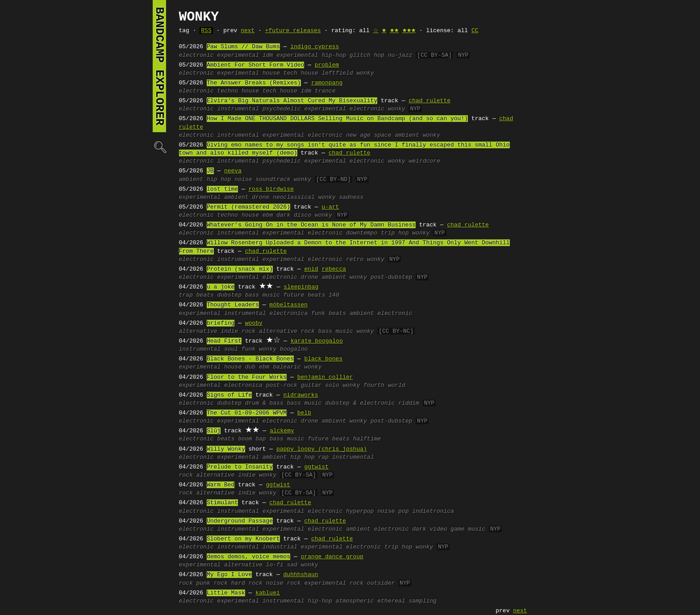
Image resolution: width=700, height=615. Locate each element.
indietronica (433, 511)
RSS (206, 31)
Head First (224, 341)
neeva (233, 171)
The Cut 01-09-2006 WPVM (247, 413)
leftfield (337, 73)
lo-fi (275, 565)
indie (247, 475)
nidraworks (301, 395)
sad (292, 565)
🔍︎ (159, 147)
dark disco (294, 215)
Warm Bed (221, 485)
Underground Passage (240, 521)
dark (419, 529)
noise (243, 180)
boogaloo (294, 349)
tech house (301, 73)
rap (323, 457)
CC (475, 31)
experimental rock (334, 583)
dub (250, 367)
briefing (221, 323)
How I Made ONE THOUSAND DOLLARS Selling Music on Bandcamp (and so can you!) (337, 119)
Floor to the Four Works (247, 377)
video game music (457, 529)
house (271, 73)
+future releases (293, 31)
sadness (351, 197)
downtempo (362, 233)
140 (334, 295)
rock (186, 475)
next (248, 31)
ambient (191, 180)
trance (325, 91)
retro (355, 259)
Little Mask (226, 593)
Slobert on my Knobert (243, 539)
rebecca (334, 269)
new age (358, 135)
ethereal (391, 601)
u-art (330, 207)
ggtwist (316, 467)
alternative (198, 331)
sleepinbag (301, 287)
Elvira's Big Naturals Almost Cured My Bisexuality (292, 101)
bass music (262, 295)
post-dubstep (392, 277)
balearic (287, 367)
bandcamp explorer (159, 66)
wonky (365, 73)
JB (210, 171)
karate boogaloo (317, 341)
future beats (304, 295)
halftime (367, 439)
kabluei (268, 593)
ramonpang (327, 83)
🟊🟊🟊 (409, 31)
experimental (238, 55)
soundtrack (273, 180)
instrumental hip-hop (297, 601)
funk (318, 314)
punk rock (212, 583)
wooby (254, 323)
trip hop (395, 233)
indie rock (238, 331)
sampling (422, 601)
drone (260, 197)
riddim (409, 403)
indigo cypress (315, 47)
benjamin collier (325, 377)
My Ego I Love (229, 575)
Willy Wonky (226, 449)
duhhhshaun (301, 575)
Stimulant (222, 503)
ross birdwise (271, 189)
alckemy (282, 431)
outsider (381, 583)
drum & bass (264, 403)
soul (231, 349)
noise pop (393, 511)
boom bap (252, 439)
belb (304, 413)
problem (327, 65)
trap (186, 295)
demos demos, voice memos (248, 557)
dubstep (229, 295)
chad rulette (429, 101)
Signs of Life (229, 395)
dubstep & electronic (360, 403)
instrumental (238, 109)
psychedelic (282, 109)
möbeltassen (288, 305)
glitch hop (367, 55)
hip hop (219, 180)
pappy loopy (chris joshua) (322, 449)
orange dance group (332, 557)
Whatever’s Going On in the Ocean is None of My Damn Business (311, 225)
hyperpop (360, 511)
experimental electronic (344, 109)
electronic (196, 55)
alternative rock (287, 331)
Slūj (214, 431)
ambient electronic (381, 314)
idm (268, 55)
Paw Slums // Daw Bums (243, 47)
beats (205, 295)
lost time (222, 189)
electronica (288, 314)
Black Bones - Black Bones (250, 359)
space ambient (396, 135)
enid (311, 269)
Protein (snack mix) (240, 269)
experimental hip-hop (311, 55)
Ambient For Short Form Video (255, 65)
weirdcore (424, 161)
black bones (323, 359)
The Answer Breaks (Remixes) (254, 83)
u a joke (221, 287)
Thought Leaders (233, 305)
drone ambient (323, 277)
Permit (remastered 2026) (248, 207)
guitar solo (320, 385)
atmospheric (355, 601)
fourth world (384, 385)
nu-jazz (400, 55)
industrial (280, 547)
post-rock (282, 385)
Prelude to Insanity (240, 467)
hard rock (247, 583)
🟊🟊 (394, 31)
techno (227, 91)
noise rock (283, 583)
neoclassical (294, 197)
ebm (268, 215)
